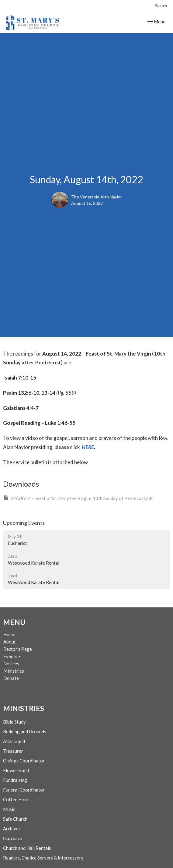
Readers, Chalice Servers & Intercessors (43, 858)
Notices (11, 664)
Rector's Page (18, 649)
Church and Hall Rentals (27, 848)
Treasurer (13, 751)
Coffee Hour (16, 799)
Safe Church (15, 819)
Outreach (13, 838)
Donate (11, 678)
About (10, 642)
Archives (12, 829)
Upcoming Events (24, 523)
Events (12, 656)
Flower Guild (16, 770)
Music (9, 809)
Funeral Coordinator (24, 790)
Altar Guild (14, 741)
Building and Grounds (25, 731)
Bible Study (14, 722)
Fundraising (15, 780)
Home (9, 634)
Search (161, 6)
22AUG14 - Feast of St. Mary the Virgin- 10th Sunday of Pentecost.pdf (78, 498)
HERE (88, 447)
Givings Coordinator (24, 761)
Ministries (14, 671)
